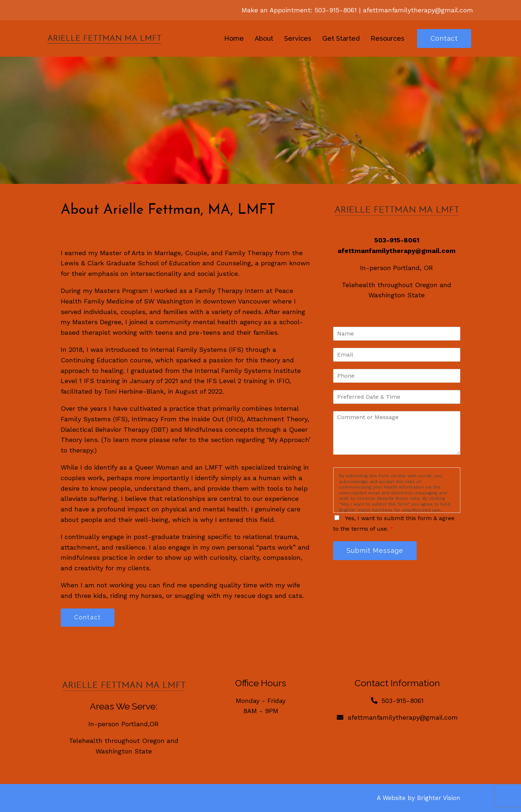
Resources (387, 38)
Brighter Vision (439, 798)
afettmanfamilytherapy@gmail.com (418, 10)
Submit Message (375, 550)
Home (234, 38)
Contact (444, 38)
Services (298, 38)
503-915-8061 (336, 10)
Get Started (341, 38)
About (264, 38)
